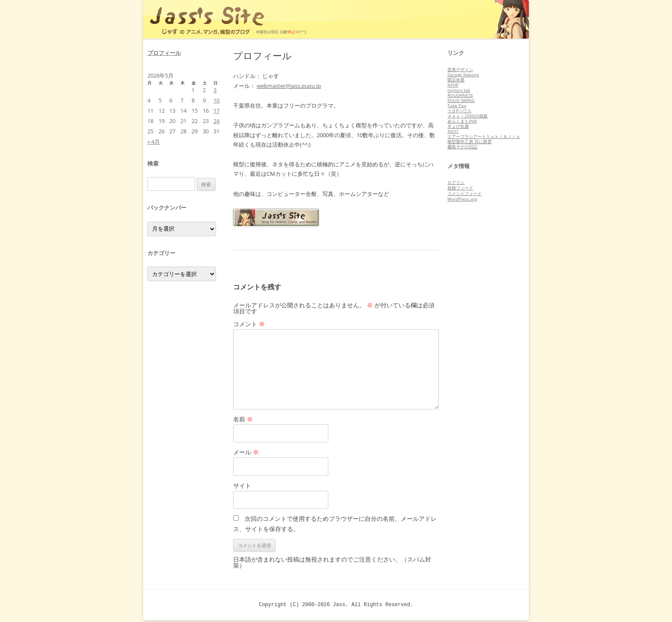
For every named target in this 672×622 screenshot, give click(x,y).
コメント (249, 324)
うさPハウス (459, 111)
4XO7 (453, 131)
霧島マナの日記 (462, 147)
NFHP (453, 85)
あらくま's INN (462, 121)
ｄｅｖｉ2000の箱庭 (468, 116)
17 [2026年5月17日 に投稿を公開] (216, 111)
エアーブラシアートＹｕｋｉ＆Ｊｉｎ (484, 136)
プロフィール (164, 53)
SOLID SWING (461, 100)
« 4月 (154, 141)
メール (246, 452)
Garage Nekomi (463, 75)
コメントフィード (465, 193)
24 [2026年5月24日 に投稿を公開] (216, 121)
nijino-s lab (459, 90)
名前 (243, 419)
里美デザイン (460, 69)
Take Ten (457, 105)
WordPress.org (462, 199)
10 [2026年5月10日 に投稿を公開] (216, 100)
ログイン (456, 182)
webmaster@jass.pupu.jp (289, 86)
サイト (242, 485)
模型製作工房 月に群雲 (469, 141)
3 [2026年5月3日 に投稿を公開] (215, 90)
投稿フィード (460, 188)
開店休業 (456, 80)
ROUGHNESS (460, 95)
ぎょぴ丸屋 (458, 126)
